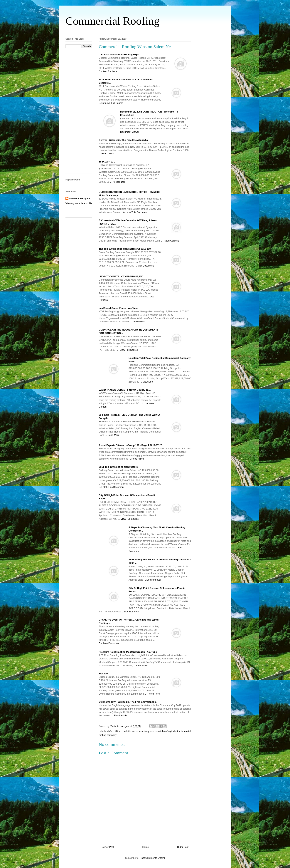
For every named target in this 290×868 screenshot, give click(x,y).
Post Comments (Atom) (152, 858)
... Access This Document (134, 212)
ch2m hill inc (114, 731)
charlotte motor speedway (135, 731)
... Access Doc (118, 182)
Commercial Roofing (112, 21)
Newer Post (108, 847)
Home (146, 847)
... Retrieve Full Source (111, 103)
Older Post (183, 847)
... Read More (112, 435)
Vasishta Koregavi (80, 198)
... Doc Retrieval (152, 580)
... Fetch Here (152, 694)
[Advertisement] (145, 31)
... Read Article (107, 154)
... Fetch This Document (112, 487)
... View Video (138, 322)
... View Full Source (128, 350)
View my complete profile (79, 203)
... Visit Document (144, 266)
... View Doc (146, 382)
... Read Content (170, 241)
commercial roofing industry (165, 731)
